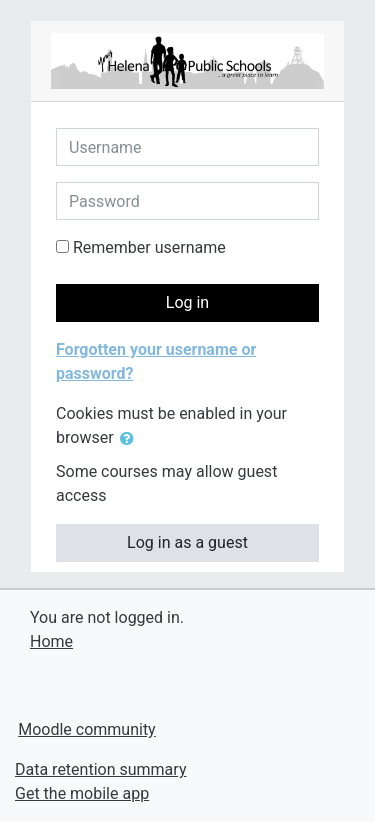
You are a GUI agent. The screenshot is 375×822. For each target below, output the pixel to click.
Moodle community (87, 729)
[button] (131, 439)
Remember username (149, 247)
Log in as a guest (187, 542)
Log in (187, 302)
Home (51, 641)
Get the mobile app (82, 793)
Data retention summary (100, 769)
